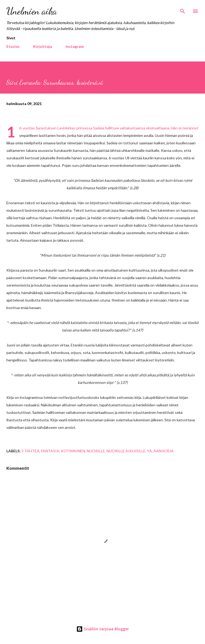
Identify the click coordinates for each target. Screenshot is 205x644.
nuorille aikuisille (126, 451)
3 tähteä (30, 451)
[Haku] (183, 10)
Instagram (75, 46)
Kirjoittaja (43, 46)
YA (149, 451)
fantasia (50, 451)
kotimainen (73, 451)
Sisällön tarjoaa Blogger (103, 629)
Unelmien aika (32, 11)
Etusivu (13, 46)
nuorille (96, 451)
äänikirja (163, 451)
